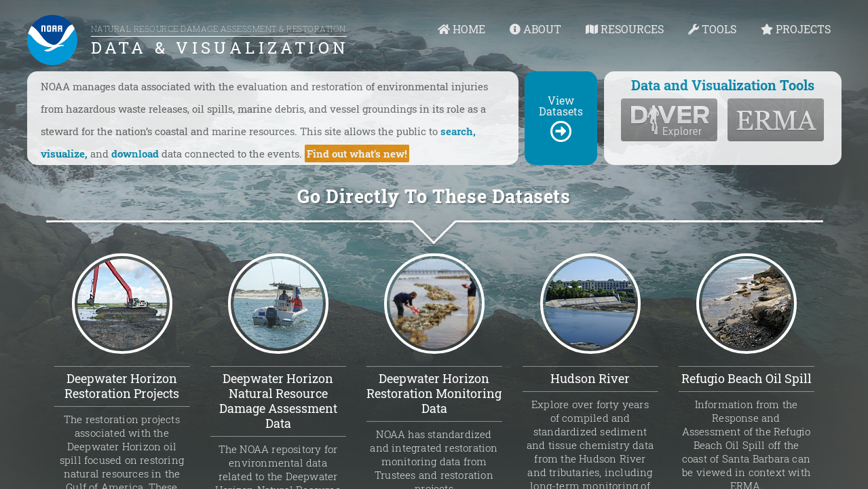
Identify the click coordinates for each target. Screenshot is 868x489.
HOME (461, 29)
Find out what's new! (357, 153)
